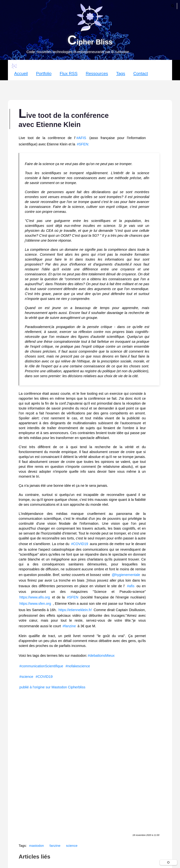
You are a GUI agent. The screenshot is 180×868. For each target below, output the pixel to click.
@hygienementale (126, 575)
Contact (141, 73)
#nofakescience (78, 666)
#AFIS (81, 138)
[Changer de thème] (168, 862)
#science (26, 677)
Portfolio (44, 73)
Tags (121, 73)
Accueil (21, 73)
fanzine (55, 846)
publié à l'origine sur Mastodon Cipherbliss (52, 687)
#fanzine (69, 626)
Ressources (97, 73)
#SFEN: (83, 144)
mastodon (36, 846)
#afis (131, 586)
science (72, 846)
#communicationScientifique (41, 666)
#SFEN (73, 597)
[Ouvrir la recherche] (173, 6)
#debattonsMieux (102, 656)
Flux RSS (69, 73)
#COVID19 (80, 544)
